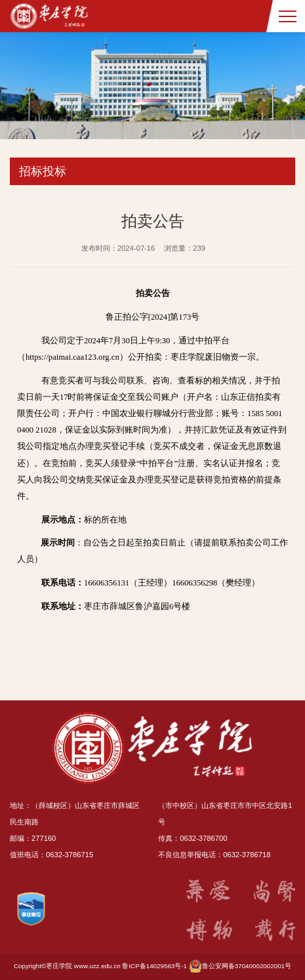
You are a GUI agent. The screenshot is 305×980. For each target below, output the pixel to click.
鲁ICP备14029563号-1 (154, 966)
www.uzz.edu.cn (97, 966)
